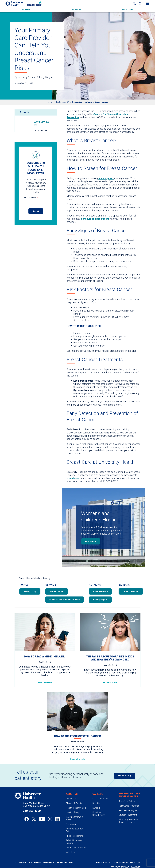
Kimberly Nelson (100, 591)
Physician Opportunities (99, 814)
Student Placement (128, 815)
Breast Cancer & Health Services (65, 600)
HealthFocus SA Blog (76, 808)
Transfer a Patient (127, 801)
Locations (128, 10)
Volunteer (70, 852)
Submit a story (125, 776)
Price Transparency (75, 836)
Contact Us (71, 799)
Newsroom (71, 824)
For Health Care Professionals (129, 795)
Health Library (72, 812)
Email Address (31, 198)
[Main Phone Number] (135, 4)
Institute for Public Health (75, 818)
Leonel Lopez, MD (42, 123)
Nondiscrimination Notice (127, 863)
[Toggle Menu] (148, 4)
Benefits (96, 803)
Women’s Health (57, 591)
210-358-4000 (32, 811)
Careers (98, 794)
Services (77, 10)
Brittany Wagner (100, 600)
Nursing (96, 808)
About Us (72, 794)
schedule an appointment (95, 219)
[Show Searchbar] (140, 4)
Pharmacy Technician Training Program (129, 821)
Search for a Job (100, 799)
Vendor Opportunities (76, 848)
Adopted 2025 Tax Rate (75, 830)
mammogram (106, 178)
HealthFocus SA (62, 102)
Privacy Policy (104, 863)
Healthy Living (30, 591)
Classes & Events (74, 803)
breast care (73, 478)
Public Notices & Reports (74, 842)
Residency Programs (129, 810)
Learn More (91, 541)
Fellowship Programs (129, 806)
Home (50, 102)
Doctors (25, 10)
